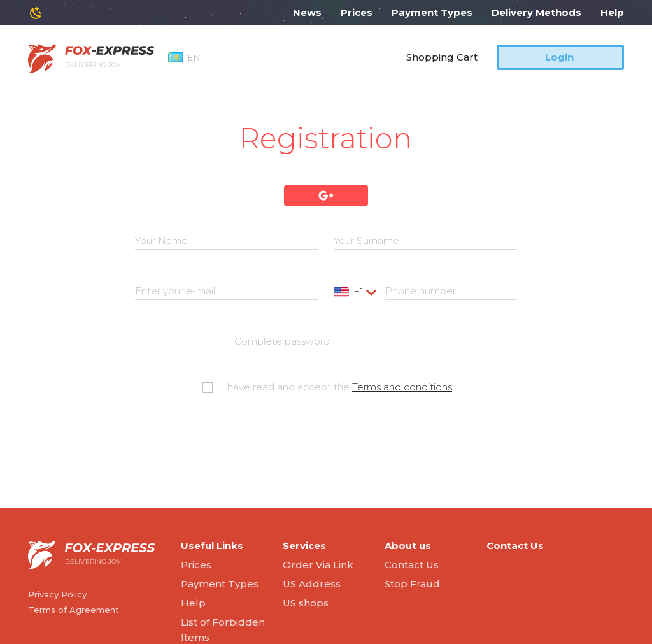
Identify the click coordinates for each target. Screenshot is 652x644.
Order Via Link (318, 565)
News (307, 12)
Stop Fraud (412, 584)
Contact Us (412, 565)
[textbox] (356, 292)
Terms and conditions (402, 387)
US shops (306, 603)
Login (559, 57)
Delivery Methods (536, 12)
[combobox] (356, 292)
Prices (357, 12)
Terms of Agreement (74, 610)
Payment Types (432, 12)
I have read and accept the (337, 387)
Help (612, 12)
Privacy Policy (57, 594)
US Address (312, 584)
